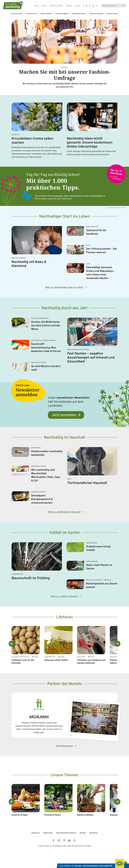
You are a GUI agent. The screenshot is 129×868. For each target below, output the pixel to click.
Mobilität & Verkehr (79, 14)
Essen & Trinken (17, 14)
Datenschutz (48, 833)
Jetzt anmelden (64, 415)
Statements (69, 6)
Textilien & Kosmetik (96, 14)
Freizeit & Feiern (31, 14)
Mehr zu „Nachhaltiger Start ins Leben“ (64, 287)
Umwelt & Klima (112, 14)
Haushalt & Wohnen (62, 14)
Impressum (36, 833)
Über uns (44, 6)
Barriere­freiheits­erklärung (66, 833)
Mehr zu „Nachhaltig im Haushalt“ (65, 512)
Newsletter (94, 833)
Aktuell (37, 6)
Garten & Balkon (46, 14)
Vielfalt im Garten (64, 533)
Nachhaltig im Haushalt (64, 438)
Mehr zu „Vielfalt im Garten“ (65, 596)
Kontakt (77, 6)
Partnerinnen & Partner (56, 6)
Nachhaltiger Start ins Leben (64, 217)
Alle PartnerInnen (64, 746)
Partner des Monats (65, 684)
